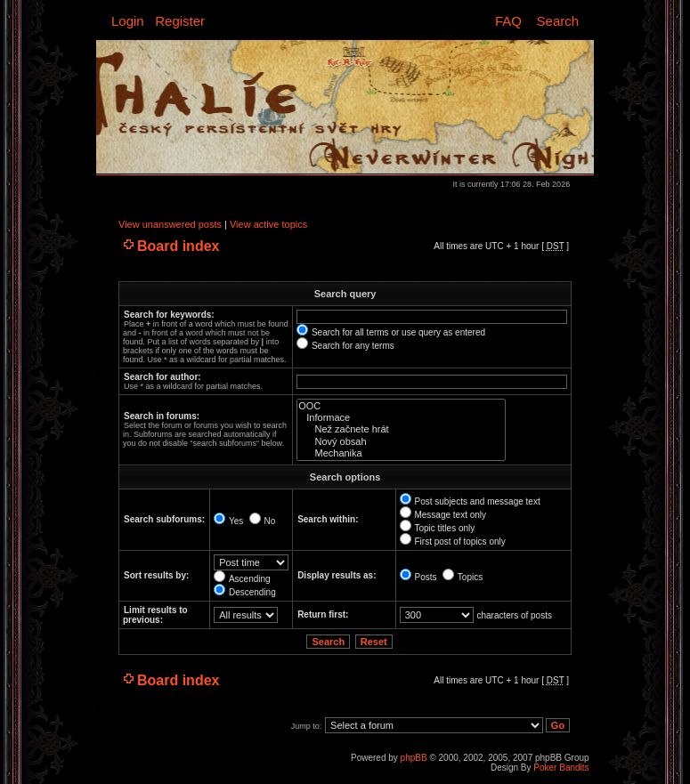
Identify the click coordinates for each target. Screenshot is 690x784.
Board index (178, 246)
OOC (401, 406)
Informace (401, 418)
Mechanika (401, 453)
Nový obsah (401, 442)
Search (558, 21)
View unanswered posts (170, 224)
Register (180, 21)
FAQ (508, 21)
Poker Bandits (561, 768)
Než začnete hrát (401, 429)
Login (128, 21)
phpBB (414, 758)
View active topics (268, 224)
